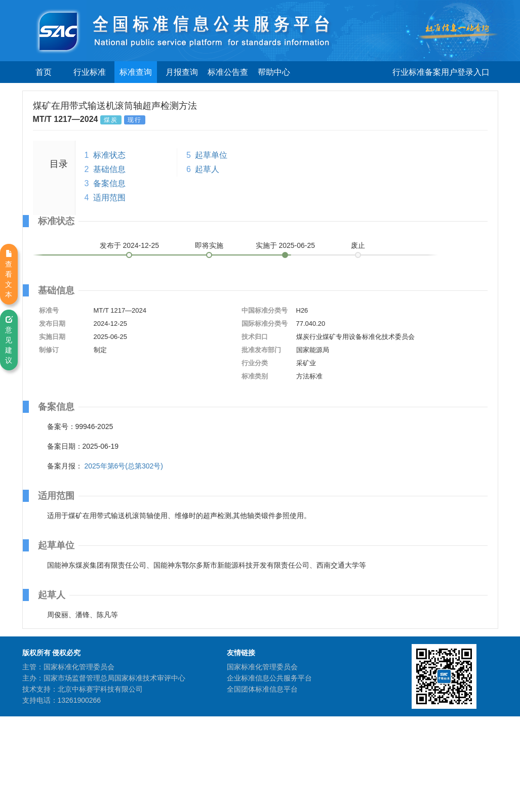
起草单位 (211, 155)
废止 (358, 245)
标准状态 (109, 155)
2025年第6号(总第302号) (124, 466)
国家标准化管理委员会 (262, 667)
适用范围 (109, 198)
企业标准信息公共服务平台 (269, 678)
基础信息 (109, 169)
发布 (130, 245)
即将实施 (209, 245)
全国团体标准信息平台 (262, 689)
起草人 (207, 169)
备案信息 (109, 183)
